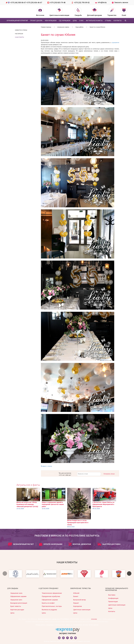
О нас (81, 21)
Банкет (76, 596)
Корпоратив (78, 606)
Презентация (113, 601)
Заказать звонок (120, 2)
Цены (12, 613)
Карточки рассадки (17, 610)
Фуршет (76, 603)
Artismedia (94, 619)
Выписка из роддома (49, 610)
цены (75, 21)
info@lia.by (102, 2)
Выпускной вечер (80, 600)
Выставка (112, 595)
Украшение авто (16, 600)
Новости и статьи (21, 30)
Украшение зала (16, 593)
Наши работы (19, 37)
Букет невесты (16, 606)
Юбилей (76, 593)
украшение (116, 42)
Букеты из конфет (48, 603)
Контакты (118, 21)
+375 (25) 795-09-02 (82, 3)
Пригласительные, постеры (52, 606)
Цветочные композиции (82, 610)
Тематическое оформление (52, 593)
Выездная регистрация (19, 603)
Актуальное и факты (94, 21)
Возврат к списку (46, 466)
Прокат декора (36, 21)
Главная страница (46, 27)
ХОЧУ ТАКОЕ (50, 474)
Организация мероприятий (17, 21)
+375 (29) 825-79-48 (58, 3)
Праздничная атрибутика (51, 596)
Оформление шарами (18, 596)
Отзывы (108, 21)
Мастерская (19, 34)
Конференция (113, 598)
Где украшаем (65, 21)
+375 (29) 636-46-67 (34, 3)
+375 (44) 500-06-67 (18, 3)
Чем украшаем (51, 21)
